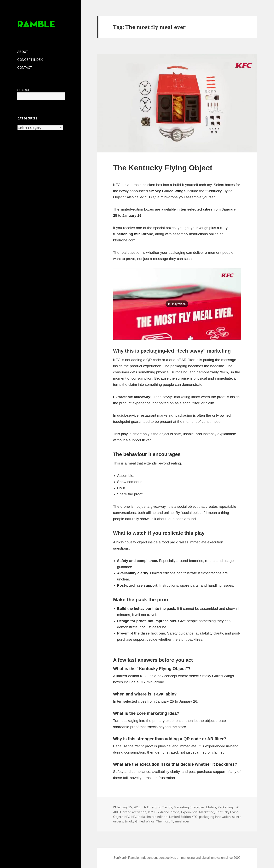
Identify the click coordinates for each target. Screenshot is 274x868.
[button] (177, 304)
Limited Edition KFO (183, 817)
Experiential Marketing (198, 812)
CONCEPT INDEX (30, 60)
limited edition (157, 817)
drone (175, 812)
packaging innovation (215, 817)
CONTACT (25, 68)
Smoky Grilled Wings (140, 821)
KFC (127, 817)
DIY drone (162, 812)
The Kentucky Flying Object (163, 168)
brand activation (134, 812)
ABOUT (23, 52)
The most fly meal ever (173, 821)
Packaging (225, 807)
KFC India (138, 817)
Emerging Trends (160, 807)
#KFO (117, 812)
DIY (150, 812)
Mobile (211, 807)
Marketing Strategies (189, 807)
